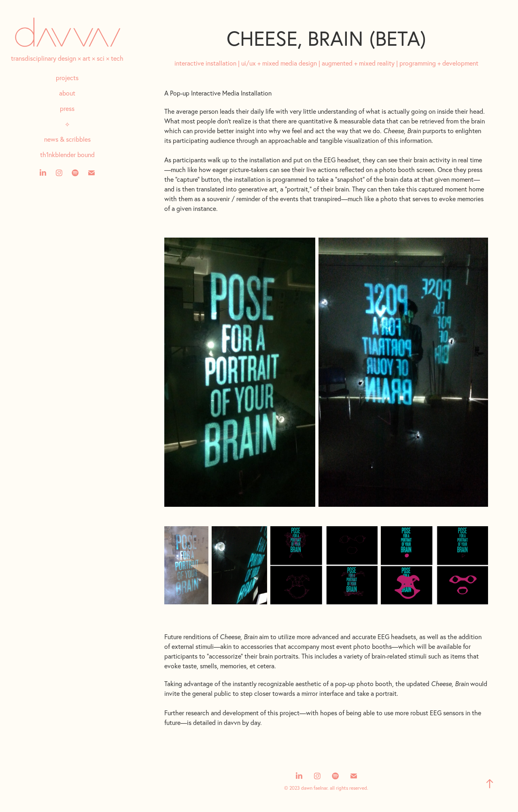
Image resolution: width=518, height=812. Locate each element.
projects (67, 78)
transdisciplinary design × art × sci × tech (67, 58)
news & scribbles (67, 139)
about (67, 93)
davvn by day (242, 723)
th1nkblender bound (67, 155)
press (67, 108)
